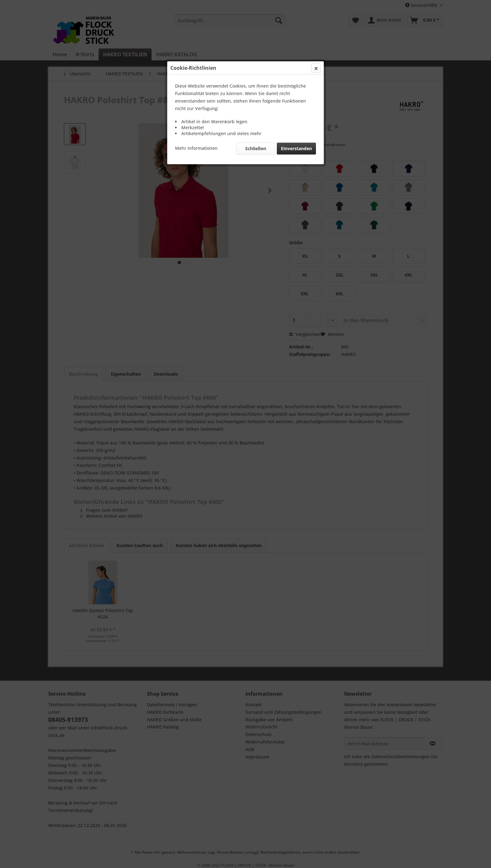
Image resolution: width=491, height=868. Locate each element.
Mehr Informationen (196, 148)
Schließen (256, 148)
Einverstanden (296, 148)
